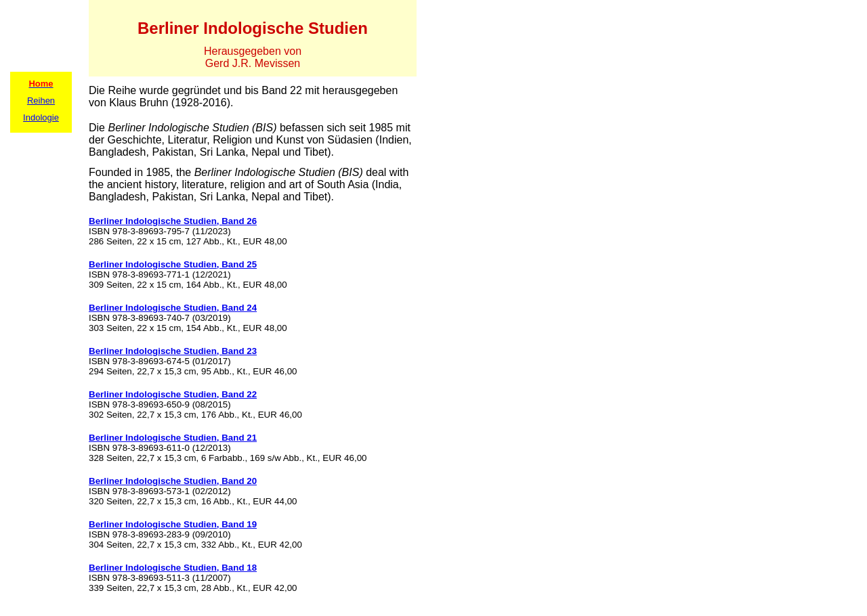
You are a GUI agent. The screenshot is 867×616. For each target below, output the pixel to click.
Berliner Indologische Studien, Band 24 (173, 308)
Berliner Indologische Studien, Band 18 (173, 568)
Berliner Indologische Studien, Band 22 (173, 394)
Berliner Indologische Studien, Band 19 (173, 524)
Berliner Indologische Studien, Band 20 (173, 481)
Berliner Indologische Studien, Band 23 (173, 351)
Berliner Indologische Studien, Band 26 (173, 221)
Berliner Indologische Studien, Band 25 (173, 264)
